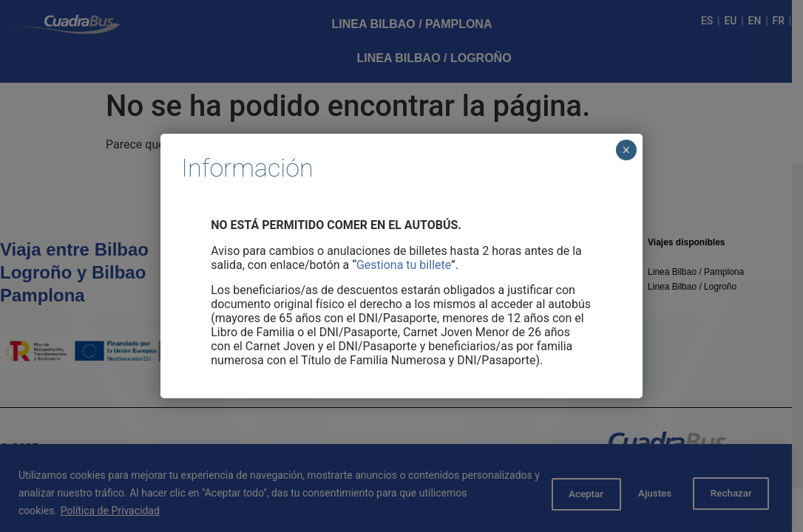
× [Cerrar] (626, 150)
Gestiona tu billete (404, 265)
